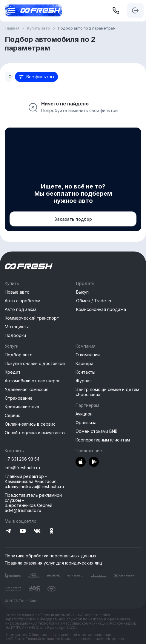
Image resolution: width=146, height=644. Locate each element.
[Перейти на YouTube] (23, 531)
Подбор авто (19, 355)
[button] (36, 77)
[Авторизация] (135, 10)
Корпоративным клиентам (103, 440)
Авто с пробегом (23, 301)
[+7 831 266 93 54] (116, 10)
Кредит (13, 372)
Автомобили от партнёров (33, 381)
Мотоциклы (17, 327)
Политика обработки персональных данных (51, 556)
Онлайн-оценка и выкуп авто (35, 433)
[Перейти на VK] (37, 531)
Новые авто (17, 292)
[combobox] (9, 77)
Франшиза (86, 423)
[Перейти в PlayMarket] (94, 462)
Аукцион (84, 414)
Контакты (85, 372)
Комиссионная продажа (101, 309)
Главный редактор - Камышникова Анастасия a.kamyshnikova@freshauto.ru (34, 481)
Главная (12, 28)
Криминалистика (22, 407)
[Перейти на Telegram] (8, 531)
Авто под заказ (21, 309)
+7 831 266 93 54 (22, 459)
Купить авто (39, 28)
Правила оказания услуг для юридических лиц (53, 563)
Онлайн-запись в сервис (30, 424)
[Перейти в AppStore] (81, 462)
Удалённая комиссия (27, 389)
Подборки (15, 335)
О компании (88, 355)
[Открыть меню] (10, 10)
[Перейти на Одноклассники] (51, 531)
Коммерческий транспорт (32, 318)
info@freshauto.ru (22, 468)
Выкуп (82, 292)
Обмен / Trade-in (94, 301)
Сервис (13, 415)
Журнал (84, 381)
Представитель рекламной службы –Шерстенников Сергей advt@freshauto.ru (33, 503)
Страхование (19, 398)
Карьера (84, 363)
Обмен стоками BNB (97, 431)
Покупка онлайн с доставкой (35, 363)
